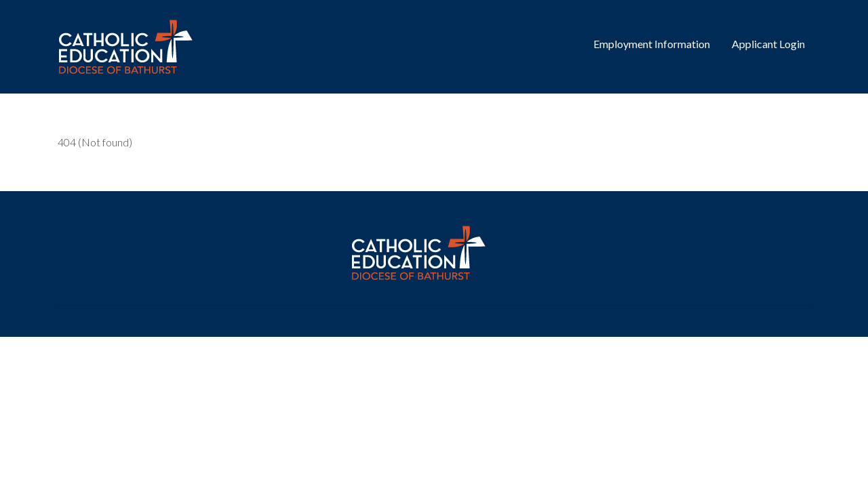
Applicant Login (768, 44)
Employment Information (652, 44)
